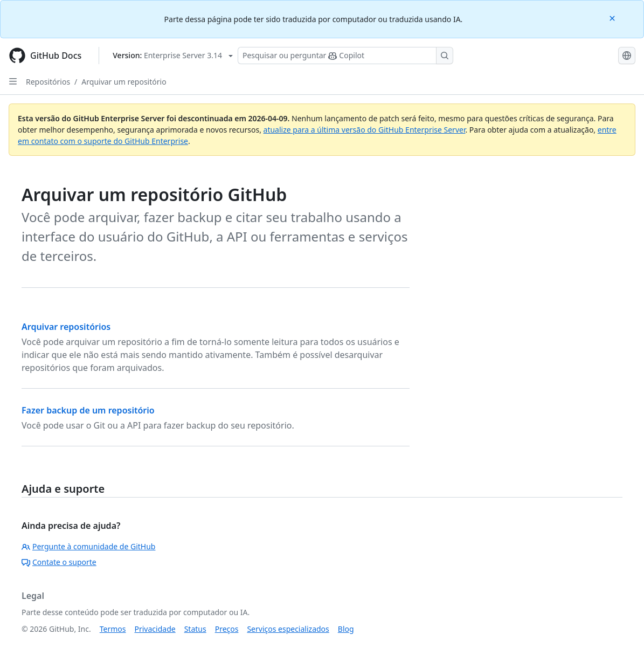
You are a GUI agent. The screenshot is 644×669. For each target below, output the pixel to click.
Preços (227, 629)
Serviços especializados (288, 629)
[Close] (613, 18)
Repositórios (48, 82)
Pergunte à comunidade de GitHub (88, 546)
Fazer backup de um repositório (88, 410)
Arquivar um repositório (124, 82)
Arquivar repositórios (66, 327)
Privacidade (155, 629)
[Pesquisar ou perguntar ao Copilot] (345, 56)
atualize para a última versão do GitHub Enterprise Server (365, 130)
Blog (346, 629)
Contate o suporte (59, 562)
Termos (113, 629)
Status (195, 629)
